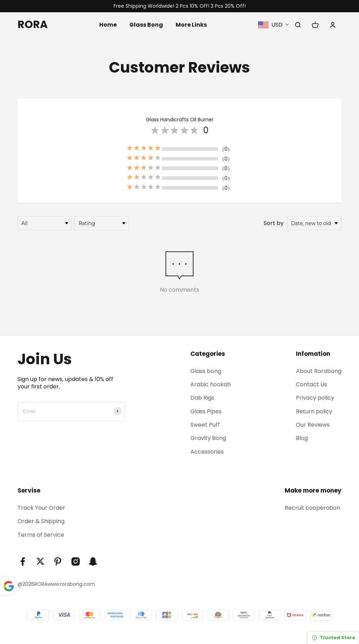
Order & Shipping (41, 521)
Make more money (313, 491)
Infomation (313, 354)
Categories (208, 354)
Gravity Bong (208, 438)
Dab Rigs (202, 398)
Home (108, 24)
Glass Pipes (206, 411)
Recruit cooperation (312, 508)
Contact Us (311, 384)
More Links (191, 24)
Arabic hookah (211, 384)
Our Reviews (313, 425)
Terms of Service (41, 535)
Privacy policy (315, 398)
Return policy (314, 411)
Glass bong (206, 371)
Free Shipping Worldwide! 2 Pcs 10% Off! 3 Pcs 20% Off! (180, 6)
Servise (29, 491)
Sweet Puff (205, 425)
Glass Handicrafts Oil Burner (180, 120)
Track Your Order (41, 508)
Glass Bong (146, 24)
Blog (302, 438)
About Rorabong (319, 371)
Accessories (207, 452)
